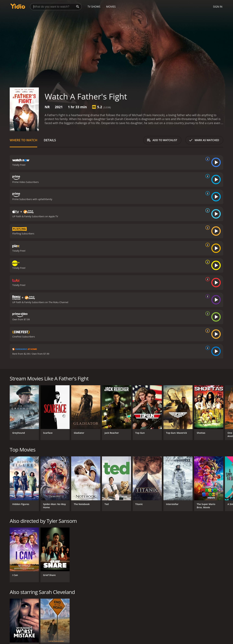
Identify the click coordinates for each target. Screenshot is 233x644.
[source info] (207, 159)
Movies (111, 7)
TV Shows (94, 7)
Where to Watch (23, 140)
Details (50, 140)
